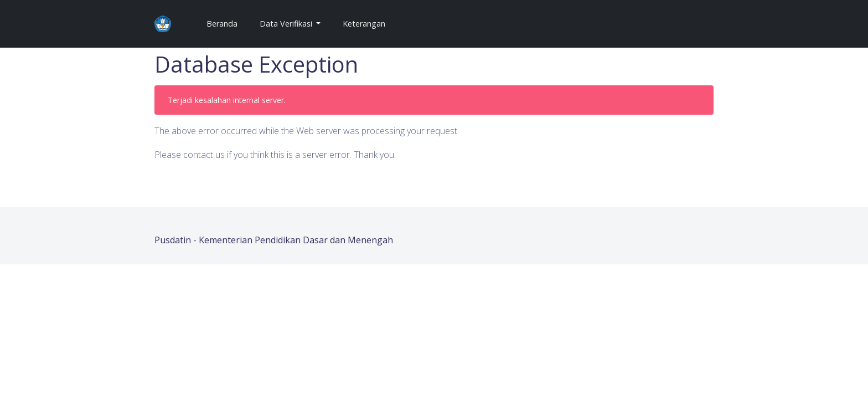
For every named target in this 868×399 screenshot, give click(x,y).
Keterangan (364, 24)
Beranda (226, 23)
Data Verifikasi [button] (287, 24)
